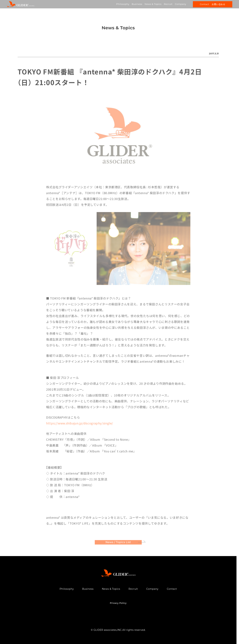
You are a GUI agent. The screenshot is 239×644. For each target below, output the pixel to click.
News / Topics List (118, 543)
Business (137, 4)
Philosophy (123, 4)
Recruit (168, 4)
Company (181, 4)
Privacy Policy (118, 603)
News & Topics (153, 4)
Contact (172, 589)
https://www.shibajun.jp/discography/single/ (80, 424)
